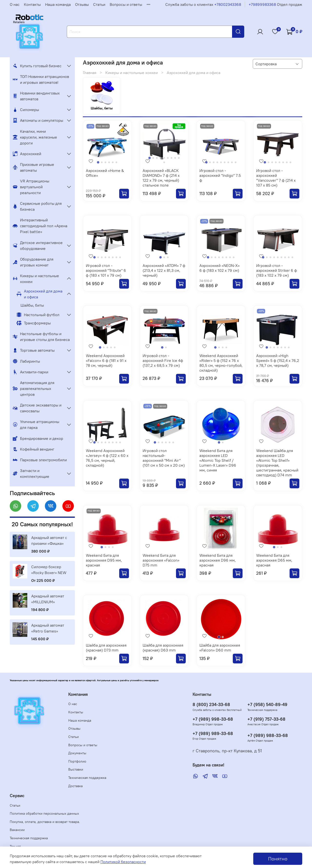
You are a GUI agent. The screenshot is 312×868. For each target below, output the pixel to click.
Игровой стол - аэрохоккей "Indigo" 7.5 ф (220, 175)
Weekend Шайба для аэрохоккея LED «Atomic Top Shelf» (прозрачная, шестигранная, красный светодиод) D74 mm (277, 463)
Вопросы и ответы (126, 4)
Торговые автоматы (34, 350)
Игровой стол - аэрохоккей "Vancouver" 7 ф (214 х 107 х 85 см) (276, 178)
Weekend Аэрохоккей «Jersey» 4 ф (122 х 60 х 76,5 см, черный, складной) (107, 458)
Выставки (76, 769)
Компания (78, 694)
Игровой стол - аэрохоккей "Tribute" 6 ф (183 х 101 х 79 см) (106, 270)
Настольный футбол (38, 315)
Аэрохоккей (27, 154)
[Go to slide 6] (116, 162)
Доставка (75, 786)
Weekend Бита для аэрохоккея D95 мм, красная (104, 560)
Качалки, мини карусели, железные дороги (35, 137)
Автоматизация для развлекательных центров (34, 388)
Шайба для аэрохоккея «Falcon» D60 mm (220, 648)
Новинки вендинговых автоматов (36, 96)
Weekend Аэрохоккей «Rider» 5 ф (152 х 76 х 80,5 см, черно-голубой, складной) (221, 363)
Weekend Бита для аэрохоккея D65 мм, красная (274, 560)
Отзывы (82, 4)
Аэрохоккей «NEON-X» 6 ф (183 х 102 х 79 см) (219, 268)
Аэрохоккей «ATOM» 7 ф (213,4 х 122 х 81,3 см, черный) (164, 270)
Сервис (17, 796)
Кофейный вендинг (34, 449)
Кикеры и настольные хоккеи (132, 73)
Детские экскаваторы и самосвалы (37, 408)
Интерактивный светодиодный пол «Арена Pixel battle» (40, 226)
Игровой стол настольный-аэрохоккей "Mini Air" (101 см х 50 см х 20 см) (164, 458)
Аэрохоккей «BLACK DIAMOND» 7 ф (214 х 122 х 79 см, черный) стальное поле (161, 178)
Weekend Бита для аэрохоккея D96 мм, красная (218, 560)
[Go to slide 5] (113, 162)
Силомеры (26, 110)
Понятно (278, 859)
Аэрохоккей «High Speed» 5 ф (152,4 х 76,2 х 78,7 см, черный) (278, 360)
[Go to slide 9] (179, 158)
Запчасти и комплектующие (31, 473)
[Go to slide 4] (109, 162)
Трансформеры (34, 323)
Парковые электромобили (40, 460)
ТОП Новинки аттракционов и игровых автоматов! (41, 79)
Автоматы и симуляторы (38, 120)
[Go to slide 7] (171, 158)
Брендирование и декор (38, 438)
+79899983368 (262, 4)
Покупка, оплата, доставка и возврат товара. (45, 822)
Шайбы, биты (32, 305)
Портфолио (77, 761)
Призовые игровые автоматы (33, 167)
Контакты (32, 4)
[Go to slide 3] (105, 162)
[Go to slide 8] (175, 158)
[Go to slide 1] (98, 163)
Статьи (99, 4)
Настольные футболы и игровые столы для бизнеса (41, 337)
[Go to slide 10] (164, 162)
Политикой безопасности (123, 862)
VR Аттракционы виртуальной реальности (31, 187)
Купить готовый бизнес (37, 66)
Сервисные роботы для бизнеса (37, 206)
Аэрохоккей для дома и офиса (39, 294)
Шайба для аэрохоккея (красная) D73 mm (106, 648)
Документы (77, 753)
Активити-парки (30, 372)
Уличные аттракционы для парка (36, 425)
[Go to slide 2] (102, 162)
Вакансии (17, 830)
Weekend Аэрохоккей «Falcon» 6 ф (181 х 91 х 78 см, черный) (106, 360)
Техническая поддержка (87, 778)
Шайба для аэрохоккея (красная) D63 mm (163, 648)
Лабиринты (26, 361)
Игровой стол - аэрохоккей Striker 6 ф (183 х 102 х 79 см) (277, 270)
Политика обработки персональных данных (44, 813)
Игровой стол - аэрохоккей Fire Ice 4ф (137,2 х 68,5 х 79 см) (163, 360)
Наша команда (58, 4)
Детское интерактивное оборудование (38, 245)
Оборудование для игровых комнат (33, 262)
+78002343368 (228, 4)
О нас (15, 4)
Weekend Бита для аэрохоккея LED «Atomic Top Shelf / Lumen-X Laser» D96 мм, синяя (218, 460)
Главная (90, 73)
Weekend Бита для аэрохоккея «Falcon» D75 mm (161, 560)
